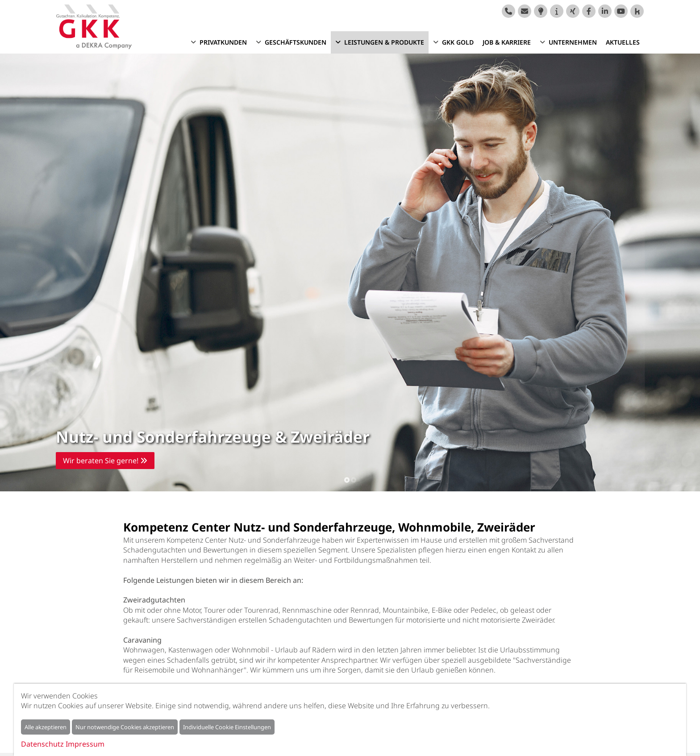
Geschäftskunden (296, 42)
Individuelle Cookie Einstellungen (227, 727)
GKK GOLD (458, 42)
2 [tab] (353, 479)
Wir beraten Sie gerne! (105, 461)
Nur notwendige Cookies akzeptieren (125, 727)
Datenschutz (42, 744)
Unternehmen (573, 42)
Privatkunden (223, 42)
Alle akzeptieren (46, 727)
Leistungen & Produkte (384, 42)
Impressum (85, 744)
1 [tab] (347, 479)
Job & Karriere (507, 42)
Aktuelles (623, 42)
